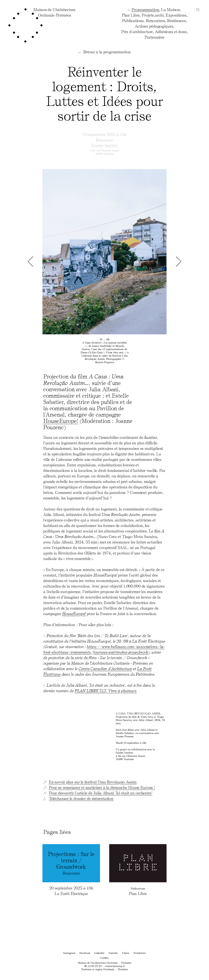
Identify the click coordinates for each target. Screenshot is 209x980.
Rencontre (104, 140)
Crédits (104, 958)
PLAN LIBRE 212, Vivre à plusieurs (106, 691)
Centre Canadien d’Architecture (105, 668)
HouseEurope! (61, 421)
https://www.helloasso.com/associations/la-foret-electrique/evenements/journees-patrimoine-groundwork (104, 649)
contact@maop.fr (115, 966)
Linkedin (99, 953)
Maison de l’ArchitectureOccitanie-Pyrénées (54, 12)
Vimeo (126, 953)
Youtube (113, 953)
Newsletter (140, 953)
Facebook (85, 953)
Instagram (69, 953)
